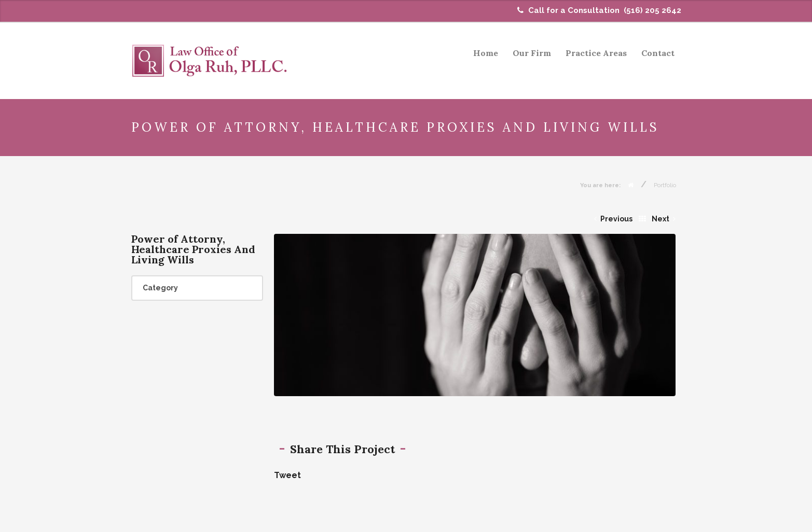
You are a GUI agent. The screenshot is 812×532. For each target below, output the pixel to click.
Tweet (287, 475)
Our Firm (532, 53)
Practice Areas (596, 53)
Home (486, 53)
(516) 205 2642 (652, 10)
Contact (658, 53)
